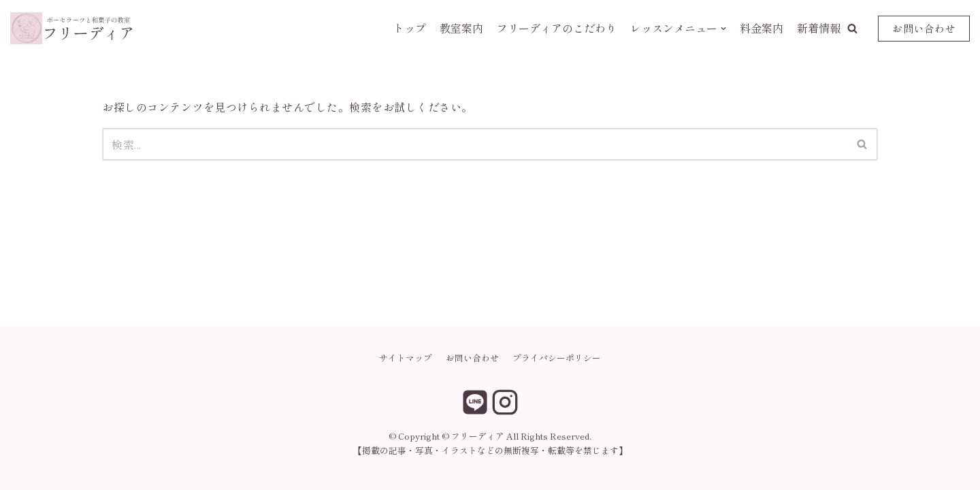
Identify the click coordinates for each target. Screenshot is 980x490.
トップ (410, 28)
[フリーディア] (71, 28)
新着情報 (819, 28)
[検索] (475, 144)
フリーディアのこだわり (557, 28)
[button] (852, 28)
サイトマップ (406, 358)
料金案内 (762, 28)
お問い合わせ (924, 28)
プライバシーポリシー (557, 358)
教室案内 (461, 28)
